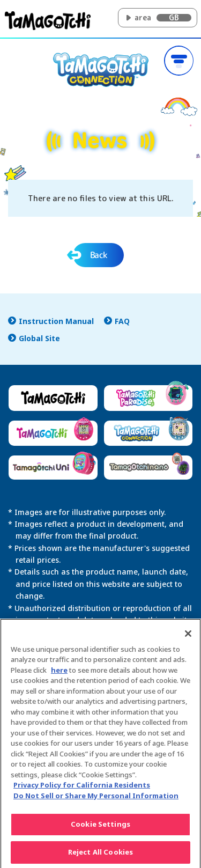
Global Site (39, 339)
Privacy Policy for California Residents (82, 789)
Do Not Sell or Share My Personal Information (96, 799)
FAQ (122, 321)
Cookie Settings (100, 828)
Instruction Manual (56, 321)
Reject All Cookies (100, 856)
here (59, 673)
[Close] (188, 637)
